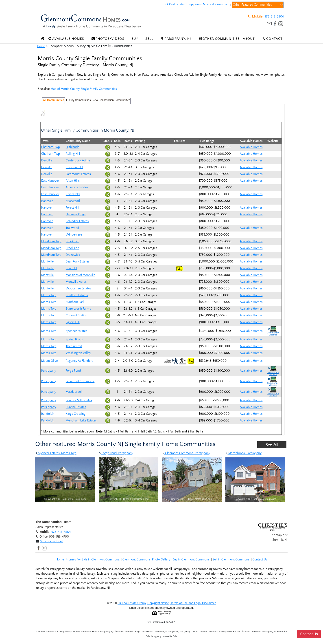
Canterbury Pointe (78, 161)
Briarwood (73, 201)
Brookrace (73, 241)
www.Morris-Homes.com (212, 4)
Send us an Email (52, 541)
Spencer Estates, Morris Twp (56, 453)
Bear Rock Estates (78, 262)
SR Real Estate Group (179, 4)
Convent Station (76, 315)
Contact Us (260, 560)
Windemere (74, 235)
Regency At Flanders (79, 361)
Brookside (72, 248)
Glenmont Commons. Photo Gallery (146, 560)
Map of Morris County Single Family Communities (84, 89)
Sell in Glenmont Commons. (231, 560)
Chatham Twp (50, 147)
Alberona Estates (77, 187)
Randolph (48, 414)
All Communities (53, 100)
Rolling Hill (73, 154)
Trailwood (72, 228)
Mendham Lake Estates (81, 421)
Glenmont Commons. (80, 381)
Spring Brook (74, 340)
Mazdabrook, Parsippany (243, 453)
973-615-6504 (274, 17)
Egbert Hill (73, 322)
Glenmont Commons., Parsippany (186, 453)
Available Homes (251, 147)
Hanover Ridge (76, 214)
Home (41, 46)
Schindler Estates (77, 221)
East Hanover (50, 181)
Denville (47, 161)
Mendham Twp (51, 241)
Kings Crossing (76, 414)
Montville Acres (76, 282)
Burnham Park (75, 302)
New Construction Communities (111, 100)
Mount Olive (49, 361)
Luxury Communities (78, 100)
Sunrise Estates (76, 407)
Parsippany (49, 371)
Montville (47, 262)
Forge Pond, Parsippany (116, 453)
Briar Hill (71, 268)
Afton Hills (73, 181)
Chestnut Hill (74, 167)
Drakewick (73, 255)
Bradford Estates (77, 295)
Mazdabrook (74, 392)
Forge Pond (73, 371)
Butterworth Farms (78, 309)
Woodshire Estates (78, 289)
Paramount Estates (78, 174)
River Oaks (73, 194)
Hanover (47, 201)
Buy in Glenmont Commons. (191, 560)
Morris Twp (49, 295)
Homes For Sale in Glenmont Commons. (93, 560)
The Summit (74, 346)
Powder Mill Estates (79, 400)
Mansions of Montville (81, 275)
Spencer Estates (76, 331)
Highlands (72, 147)
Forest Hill (72, 208)
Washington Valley (78, 353)
